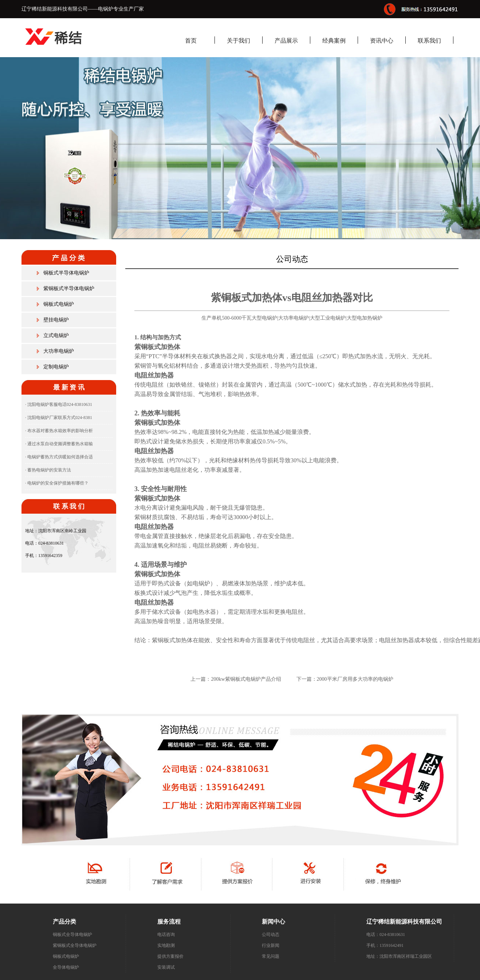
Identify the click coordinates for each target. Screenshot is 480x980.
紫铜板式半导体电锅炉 (69, 289)
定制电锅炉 (56, 367)
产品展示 (286, 41)
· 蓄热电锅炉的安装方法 (48, 470)
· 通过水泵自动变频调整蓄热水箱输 (59, 444)
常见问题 (271, 956)
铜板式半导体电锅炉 (66, 273)
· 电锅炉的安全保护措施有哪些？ (57, 483)
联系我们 (429, 41)
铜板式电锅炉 (59, 304)
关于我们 (239, 41)
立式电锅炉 (56, 335)
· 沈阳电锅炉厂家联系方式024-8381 (59, 418)
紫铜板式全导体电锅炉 (75, 945)
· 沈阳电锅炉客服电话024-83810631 (59, 404)
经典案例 (334, 41)
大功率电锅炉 (59, 351)
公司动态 (271, 934)
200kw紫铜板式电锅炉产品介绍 (246, 679)
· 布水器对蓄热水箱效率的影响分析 (59, 431)
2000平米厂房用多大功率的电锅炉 (355, 679)
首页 (191, 41)
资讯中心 (382, 41)
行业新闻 (271, 945)
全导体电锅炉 (66, 967)
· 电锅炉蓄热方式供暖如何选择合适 (59, 457)
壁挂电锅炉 (56, 320)
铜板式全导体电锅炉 (72, 934)
